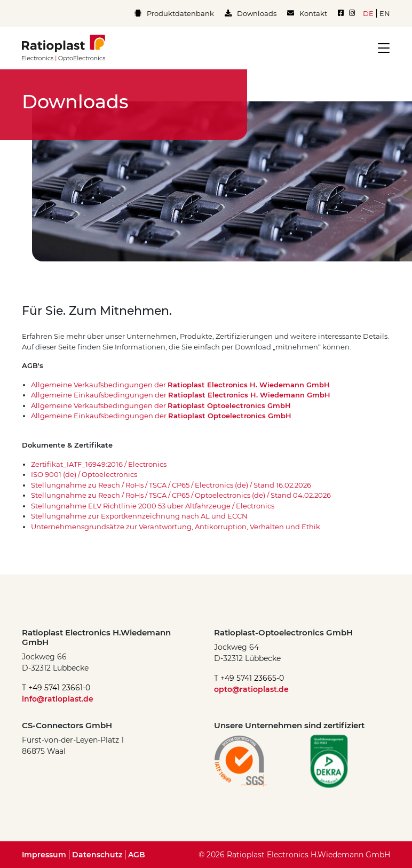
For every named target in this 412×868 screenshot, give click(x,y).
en (385, 13)
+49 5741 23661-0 (59, 688)
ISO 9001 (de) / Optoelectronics (84, 474)
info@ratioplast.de (58, 699)
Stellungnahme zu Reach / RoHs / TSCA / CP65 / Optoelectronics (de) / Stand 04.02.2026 (181, 495)
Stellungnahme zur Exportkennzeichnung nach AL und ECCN (139, 516)
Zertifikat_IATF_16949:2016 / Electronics (99, 464)
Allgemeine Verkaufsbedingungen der (180, 385)
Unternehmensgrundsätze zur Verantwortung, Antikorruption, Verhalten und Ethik (176, 527)
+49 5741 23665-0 (252, 678)
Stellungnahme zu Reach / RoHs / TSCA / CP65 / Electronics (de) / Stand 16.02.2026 (171, 485)
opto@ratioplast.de (251, 689)
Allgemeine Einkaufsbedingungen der (181, 395)
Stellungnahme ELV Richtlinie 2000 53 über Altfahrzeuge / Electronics (153, 506)
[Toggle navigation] (381, 48)
